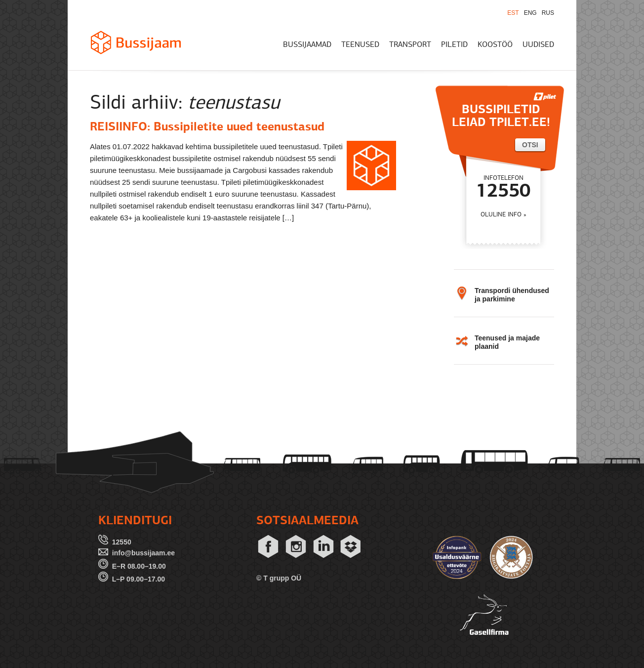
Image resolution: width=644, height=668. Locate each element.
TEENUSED (360, 45)
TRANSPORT (410, 45)
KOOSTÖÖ (495, 45)
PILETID (454, 45)
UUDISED (538, 45)
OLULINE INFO (501, 215)
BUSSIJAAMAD (307, 45)
